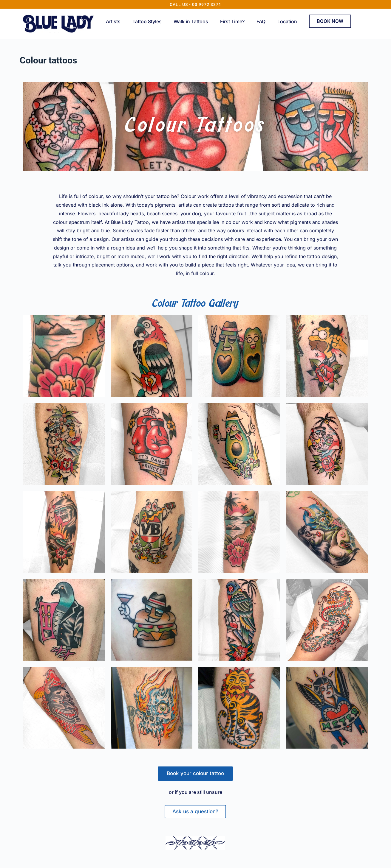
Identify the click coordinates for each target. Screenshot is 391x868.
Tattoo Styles (147, 21)
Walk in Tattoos (191, 21)
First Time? (232, 21)
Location (287, 21)
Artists (113, 21)
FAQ (261, 21)
